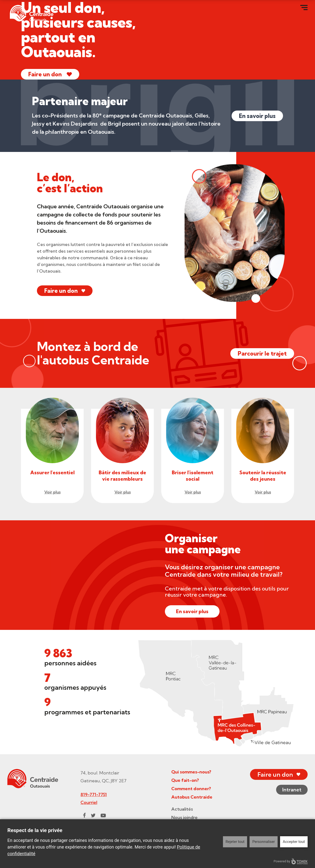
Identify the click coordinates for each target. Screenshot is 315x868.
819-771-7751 (94, 794)
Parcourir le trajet (262, 353)
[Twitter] (93, 815)
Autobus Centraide (192, 797)
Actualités (182, 809)
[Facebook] (84, 815)
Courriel (89, 802)
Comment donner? (191, 789)
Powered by (291, 861)
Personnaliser (264, 842)
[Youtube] (103, 815)
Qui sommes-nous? (191, 772)
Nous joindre (184, 817)
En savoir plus (257, 116)
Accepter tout (294, 842)
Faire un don (45, 74)
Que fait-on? (185, 780)
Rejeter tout (235, 842)
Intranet (292, 790)
